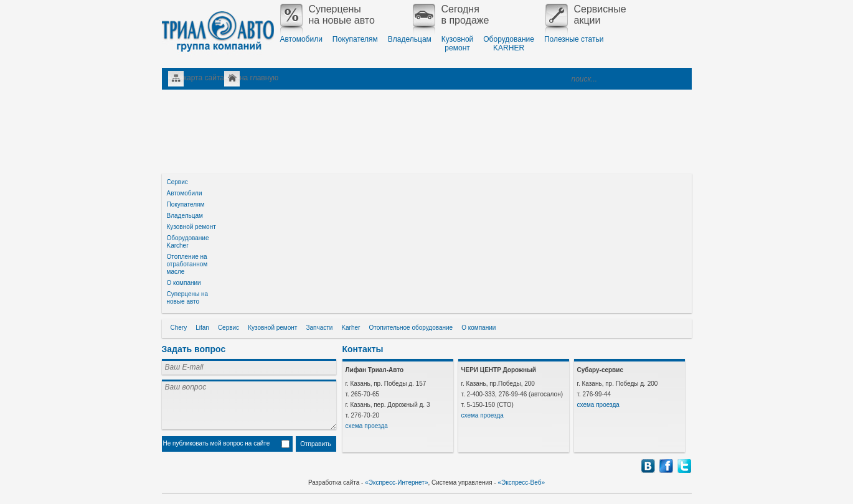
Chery (179, 328)
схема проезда (367, 426)
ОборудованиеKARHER (509, 44)
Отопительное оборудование (411, 328)
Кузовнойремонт (457, 44)
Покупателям (355, 39)
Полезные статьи (574, 39)
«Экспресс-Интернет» (396, 483)
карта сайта (204, 78)
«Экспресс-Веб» (522, 483)
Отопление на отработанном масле (187, 264)
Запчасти (319, 328)
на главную (259, 78)
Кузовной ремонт (191, 227)
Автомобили (301, 39)
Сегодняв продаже (451, 15)
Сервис (177, 182)
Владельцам (410, 39)
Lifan (202, 328)
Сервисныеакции (586, 15)
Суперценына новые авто (328, 15)
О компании (184, 283)
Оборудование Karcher (188, 242)
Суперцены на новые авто (188, 298)
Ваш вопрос (249, 404)
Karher (351, 328)
